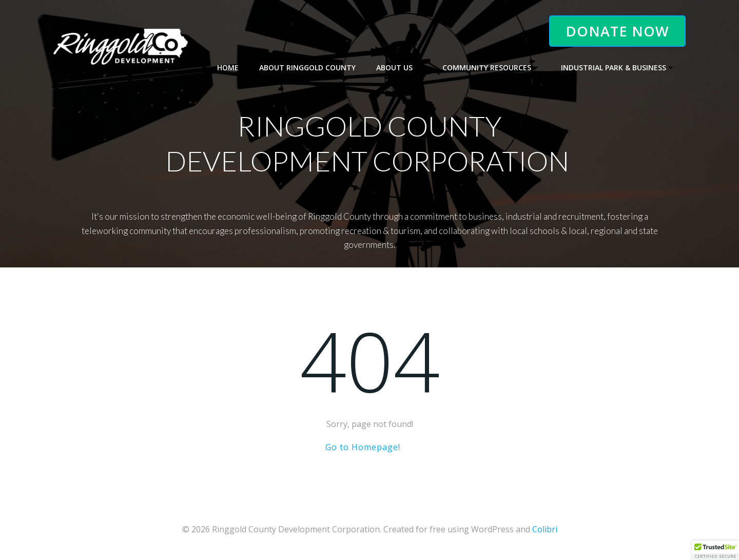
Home (228, 67)
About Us (399, 67)
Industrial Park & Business (618, 67)
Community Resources (491, 67)
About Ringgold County (307, 67)
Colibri (545, 529)
